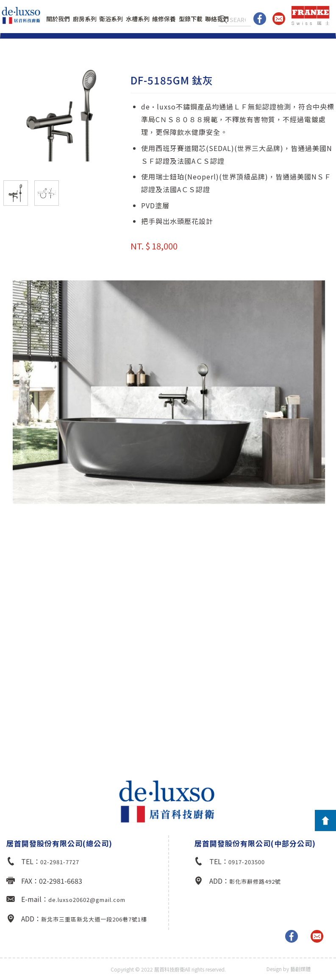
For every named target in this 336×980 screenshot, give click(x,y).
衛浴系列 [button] (111, 19)
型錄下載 (191, 19)
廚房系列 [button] (85, 19)
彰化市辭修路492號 (255, 881)
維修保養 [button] (164, 19)
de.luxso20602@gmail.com (87, 900)
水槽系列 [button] (138, 19)
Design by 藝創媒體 (289, 969)
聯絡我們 (217, 19)
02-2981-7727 (60, 862)
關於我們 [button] (58, 19)
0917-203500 (247, 862)
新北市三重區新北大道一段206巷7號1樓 (94, 919)
